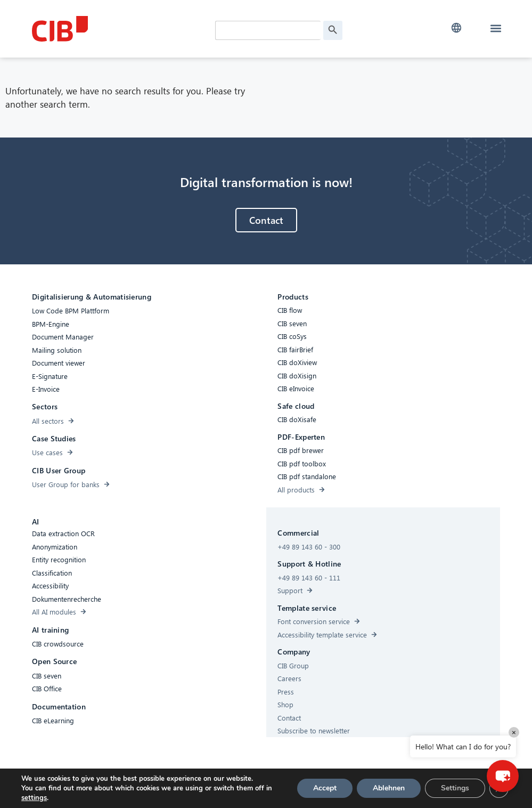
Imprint (300, 787)
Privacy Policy (258, 787)
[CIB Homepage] (112, 29)
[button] (456, 28)
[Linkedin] (338, 789)
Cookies (215, 787)
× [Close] (514, 732)
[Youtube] (359, 789)
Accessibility (173, 787)
